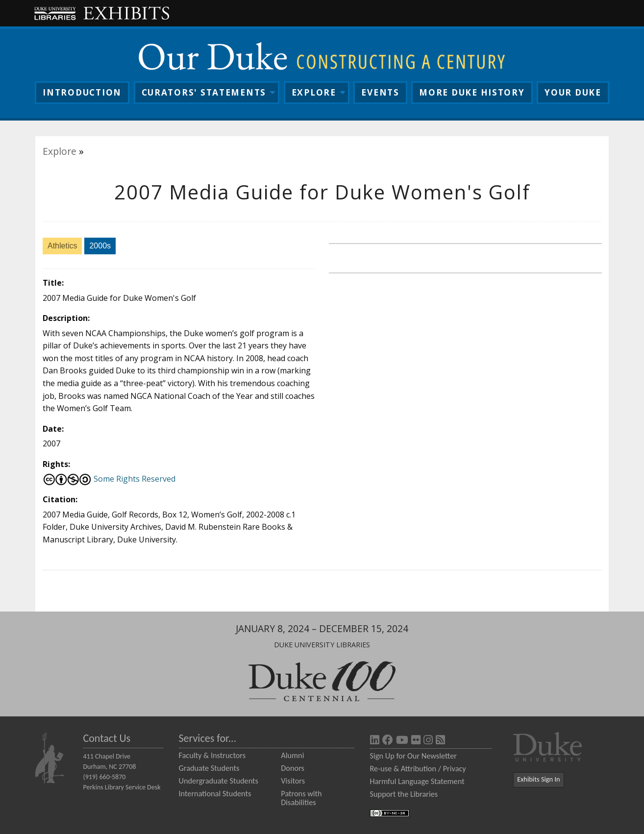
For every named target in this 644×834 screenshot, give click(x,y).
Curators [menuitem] (204, 92)
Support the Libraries (404, 794)
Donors (293, 768)
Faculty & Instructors (212, 755)
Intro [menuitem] (82, 92)
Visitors (293, 781)
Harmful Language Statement (417, 781)
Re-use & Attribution (403, 768)
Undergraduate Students (219, 781)
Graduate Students (209, 768)
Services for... (208, 738)
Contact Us (107, 738)
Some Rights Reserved (109, 479)
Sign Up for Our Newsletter (413, 756)
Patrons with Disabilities (301, 798)
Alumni (292, 755)
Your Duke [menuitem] (573, 92)
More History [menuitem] (472, 92)
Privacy (455, 768)
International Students (215, 793)
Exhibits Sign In (538, 779)
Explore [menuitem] (314, 92)
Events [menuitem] (380, 92)
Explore (60, 151)
